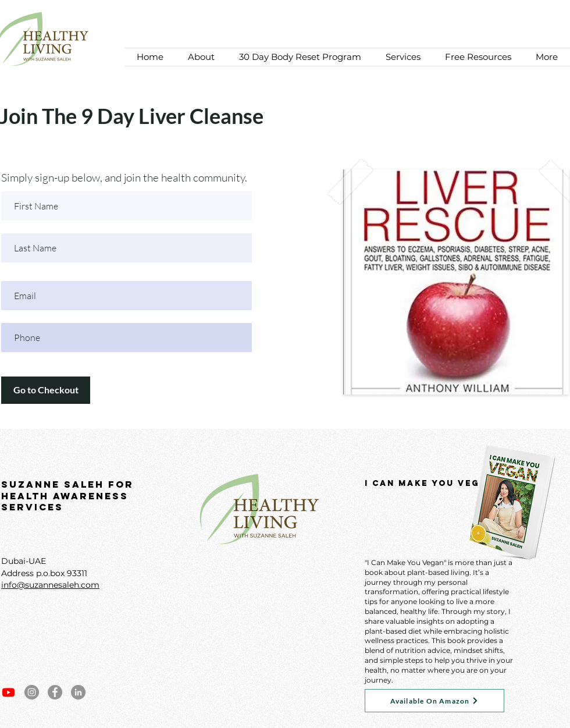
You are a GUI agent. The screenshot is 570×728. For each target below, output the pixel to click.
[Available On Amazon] (434, 701)
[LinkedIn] (78, 692)
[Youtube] (8, 692)
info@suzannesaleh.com (50, 585)
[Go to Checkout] (46, 390)
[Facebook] (55, 692)
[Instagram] (32, 692)
